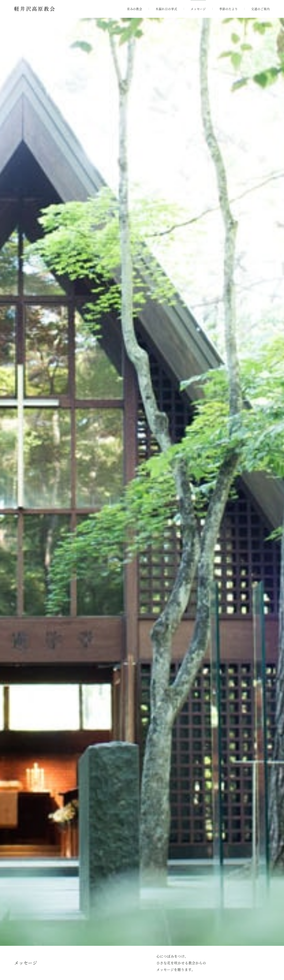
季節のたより (229, 9)
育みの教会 (135, 9)
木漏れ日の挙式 (166, 9)
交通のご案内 (260, 9)
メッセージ (198, 9)
